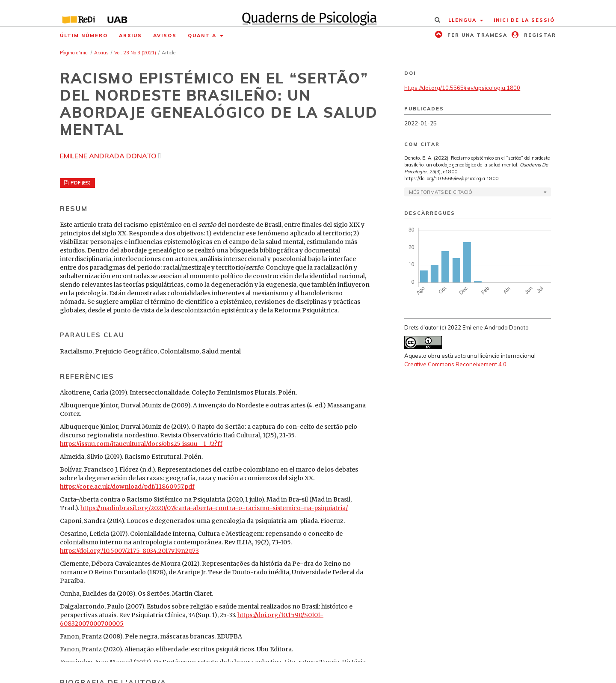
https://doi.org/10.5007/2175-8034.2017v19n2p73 (129, 551)
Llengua (463, 20)
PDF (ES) (80, 183)
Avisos (165, 36)
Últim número (84, 36)
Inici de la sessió (524, 20)
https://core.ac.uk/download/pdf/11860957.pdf (127, 487)
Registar (539, 35)
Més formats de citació (441, 192)
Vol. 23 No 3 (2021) (135, 53)
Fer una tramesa (476, 35)
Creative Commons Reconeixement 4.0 (455, 364)
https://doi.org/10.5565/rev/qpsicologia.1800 (462, 88)
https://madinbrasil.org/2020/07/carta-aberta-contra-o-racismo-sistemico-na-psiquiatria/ (214, 508)
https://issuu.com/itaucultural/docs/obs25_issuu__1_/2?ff (141, 444)
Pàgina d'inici (74, 53)
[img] (308, 13)
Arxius (130, 36)
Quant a (203, 36)
